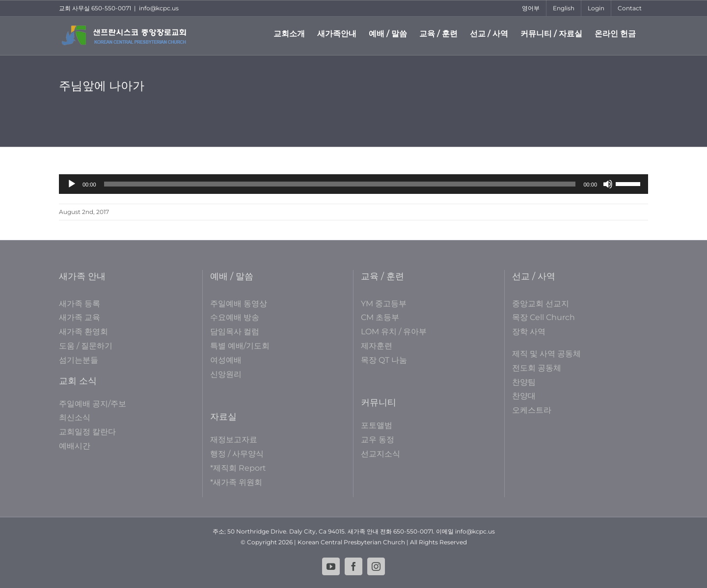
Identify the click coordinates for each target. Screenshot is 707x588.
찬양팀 (524, 382)
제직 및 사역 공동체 (546, 354)
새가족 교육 (80, 317)
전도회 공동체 (537, 368)
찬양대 (524, 396)
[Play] (72, 184)
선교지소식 (381, 454)
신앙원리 (226, 374)
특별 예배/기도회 (240, 346)
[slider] (340, 184)
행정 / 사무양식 (237, 454)
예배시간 (75, 446)
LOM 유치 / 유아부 (394, 332)
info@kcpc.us (159, 8)
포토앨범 (377, 425)
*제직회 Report (238, 468)
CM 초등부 (380, 317)
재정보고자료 (234, 440)
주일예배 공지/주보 (93, 404)
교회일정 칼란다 (87, 432)
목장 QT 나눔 (384, 360)
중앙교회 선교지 (541, 304)
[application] (353, 184)
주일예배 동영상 (239, 304)
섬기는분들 (79, 360)
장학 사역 (529, 332)
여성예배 (226, 360)
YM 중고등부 (384, 304)
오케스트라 (532, 410)
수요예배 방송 (235, 317)
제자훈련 (377, 346)
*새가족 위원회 (236, 482)
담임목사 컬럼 (235, 332)
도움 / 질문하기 (86, 346)
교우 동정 (378, 440)
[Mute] (608, 184)
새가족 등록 (80, 304)
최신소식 (75, 417)
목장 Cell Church (544, 317)
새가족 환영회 (83, 332)
